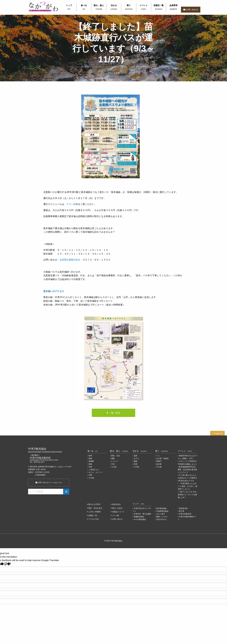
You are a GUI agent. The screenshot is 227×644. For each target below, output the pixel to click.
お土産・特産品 (162, 458)
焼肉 (90, 458)
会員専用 (173, 7)
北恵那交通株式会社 (70, 260)
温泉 (136, 456)
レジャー (115, 461)
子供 (113, 464)
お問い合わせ (192, 10)
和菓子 (159, 461)
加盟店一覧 (159, 7)
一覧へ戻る (115, 413)
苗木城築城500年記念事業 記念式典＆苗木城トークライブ (187, 470)
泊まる (114, 7)
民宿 (136, 464)
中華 (90, 475)
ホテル (136, 458)
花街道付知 (183, 508)
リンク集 (116, 515)
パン (158, 456)
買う (129, 7)
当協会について (118, 512)
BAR (90, 456)
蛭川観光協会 (162, 508)
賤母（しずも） (162, 517)
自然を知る (116, 504)
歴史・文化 (116, 456)
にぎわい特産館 (94, 512)
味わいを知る (117, 508)
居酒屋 (91, 461)
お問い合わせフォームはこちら (49, 482)
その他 (91, 478)
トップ (69, 7)
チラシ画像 (72, 204)
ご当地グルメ (94, 470)
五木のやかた (162, 519)
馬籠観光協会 (139, 517)
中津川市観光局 (185, 514)
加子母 (182, 511)
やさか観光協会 (140, 519)
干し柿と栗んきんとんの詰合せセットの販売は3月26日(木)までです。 (187, 478)
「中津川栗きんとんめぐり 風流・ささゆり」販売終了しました (188, 486)
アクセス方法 (94, 519)
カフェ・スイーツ (96, 472)
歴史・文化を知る (95, 508)
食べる (84, 7)
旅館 (136, 461)
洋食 (90, 467)
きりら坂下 (161, 514)
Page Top (219, 433)
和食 (90, 464)
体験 (113, 458)
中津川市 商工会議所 (142, 514)
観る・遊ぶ (99, 7)
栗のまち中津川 (94, 504)
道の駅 (159, 464)
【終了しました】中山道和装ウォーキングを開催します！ (187, 495)
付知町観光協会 (162, 511)
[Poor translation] (7, 564)
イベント (144, 7)
